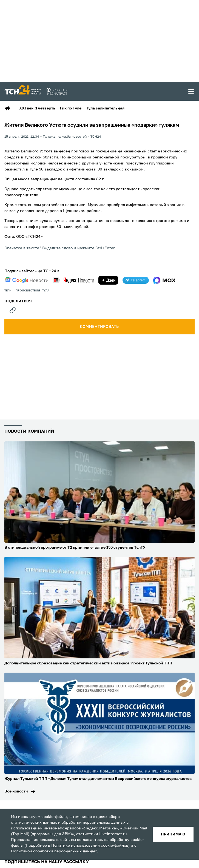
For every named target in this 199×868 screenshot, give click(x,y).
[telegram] (136, 280)
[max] (164, 280)
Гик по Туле (71, 108)
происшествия (28, 291)
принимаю (173, 834)
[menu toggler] (191, 91)
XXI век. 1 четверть (37, 108)
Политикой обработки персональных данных (54, 851)
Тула (46, 291)
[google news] (27, 280)
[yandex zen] (108, 280)
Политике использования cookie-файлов (90, 846)
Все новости (16, 791)
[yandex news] (73, 280)
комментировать (100, 327)
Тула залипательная (105, 108)
